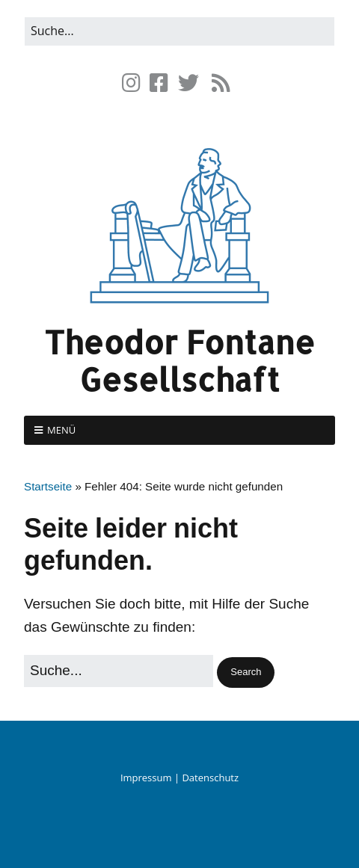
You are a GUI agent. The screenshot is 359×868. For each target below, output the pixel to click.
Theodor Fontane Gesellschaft (179, 361)
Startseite (48, 486)
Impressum (146, 778)
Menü (61, 430)
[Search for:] (179, 31)
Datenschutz (210, 778)
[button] (246, 672)
